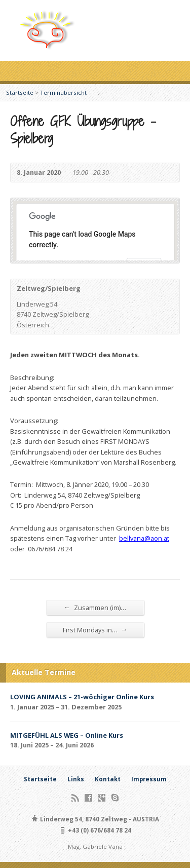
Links (76, 779)
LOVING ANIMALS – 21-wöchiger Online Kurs (82, 697)
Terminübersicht (63, 92)
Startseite (20, 92)
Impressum (149, 779)
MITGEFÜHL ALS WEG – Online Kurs (67, 735)
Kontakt (108, 779)
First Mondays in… (95, 630)
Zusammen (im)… (95, 607)
